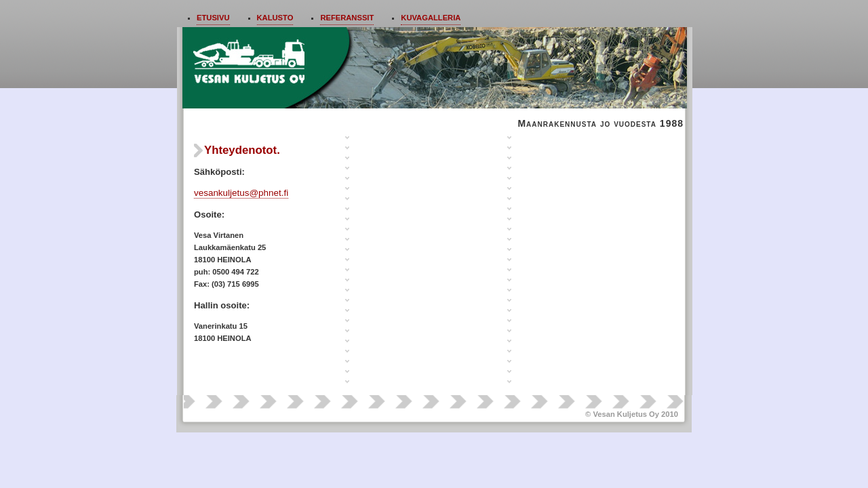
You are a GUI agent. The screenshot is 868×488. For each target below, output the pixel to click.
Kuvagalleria (431, 18)
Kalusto (275, 18)
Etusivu (213, 18)
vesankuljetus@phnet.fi (241, 193)
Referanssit (347, 18)
